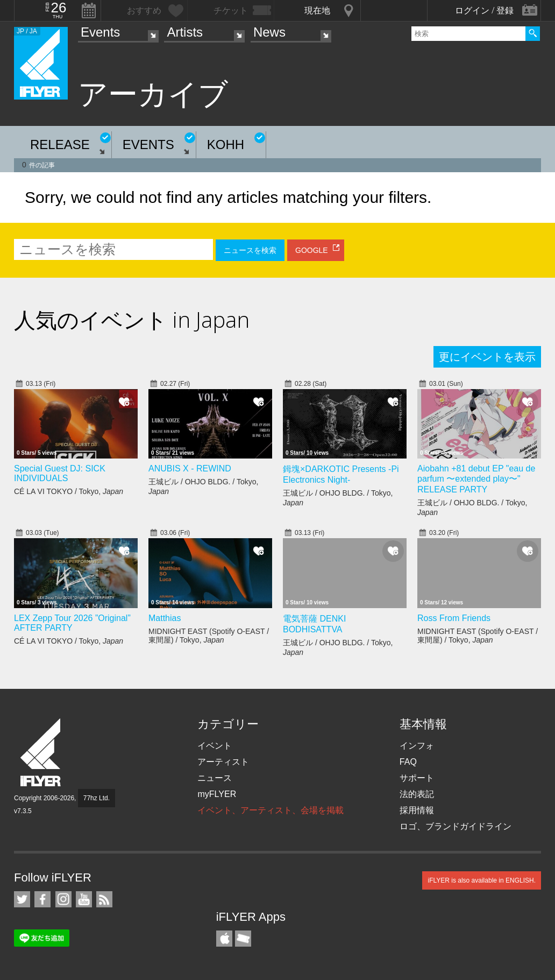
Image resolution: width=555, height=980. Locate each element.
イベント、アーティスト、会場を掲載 (271, 810)
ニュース (215, 778)
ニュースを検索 (250, 250)
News (269, 32)
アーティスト (223, 762)
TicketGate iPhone (243, 939)
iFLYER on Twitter (22, 899)
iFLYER (41, 753)
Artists (185, 32)
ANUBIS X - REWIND (190, 468)
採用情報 (417, 810)
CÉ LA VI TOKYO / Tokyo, (69, 491)
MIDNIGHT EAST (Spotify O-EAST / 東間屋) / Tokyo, (209, 636)
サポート (417, 778)
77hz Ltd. (97, 798)
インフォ (417, 746)
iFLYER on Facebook (42, 899)
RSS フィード (104, 899)
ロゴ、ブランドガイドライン (456, 826)
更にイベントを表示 (487, 357)
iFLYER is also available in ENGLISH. (482, 880)
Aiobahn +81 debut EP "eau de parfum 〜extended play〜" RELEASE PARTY (476, 479)
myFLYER (217, 794)
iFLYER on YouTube (84, 899)
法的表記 (417, 794)
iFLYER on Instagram (63, 899)
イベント (215, 746)
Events (100, 32)
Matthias (165, 618)
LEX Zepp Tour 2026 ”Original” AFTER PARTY (72, 623)
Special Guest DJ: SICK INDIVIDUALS (60, 473)
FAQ (408, 762)
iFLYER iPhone (224, 939)
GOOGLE (312, 250)
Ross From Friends (454, 618)
